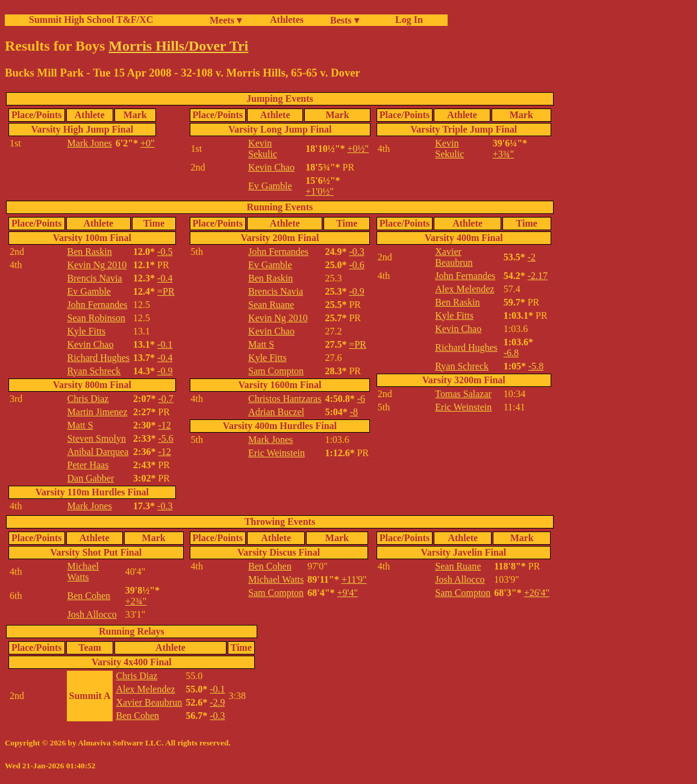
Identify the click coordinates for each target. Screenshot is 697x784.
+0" (148, 143)
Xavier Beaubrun (454, 257)
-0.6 (356, 265)
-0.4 (165, 278)
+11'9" (354, 579)
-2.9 (217, 702)
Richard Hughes (99, 358)
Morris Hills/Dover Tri (178, 46)
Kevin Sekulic (263, 149)
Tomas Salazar (463, 394)
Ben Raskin (90, 252)
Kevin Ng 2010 (97, 265)
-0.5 (165, 252)
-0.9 (165, 371)
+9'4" (348, 593)
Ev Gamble (270, 186)
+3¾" (504, 154)
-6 (361, 399)
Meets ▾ (226, 20)
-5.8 (536, 366)
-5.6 (165, 438)
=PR (166, 291)
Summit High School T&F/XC (91, 20)
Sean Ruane (271, 305)
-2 (532, 257)
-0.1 (165, 344)
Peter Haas (88, 465)
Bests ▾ (345, 20)
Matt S (80, 425)
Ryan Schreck (94, 371)
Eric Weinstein (277, 453)
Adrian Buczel (276, 412)
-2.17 (538, 276)
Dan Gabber (91, 478)
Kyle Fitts (87, 331)
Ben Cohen (89, 596)
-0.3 (165, 506)
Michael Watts (83, 572)
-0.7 (165, 399)
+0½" (358, 149)
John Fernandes (98, 305)
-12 (164, 425)
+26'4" (537, 593)
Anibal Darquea (98, 452)
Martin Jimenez (98, 412)
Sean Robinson (96, 318)
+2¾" (136, 601)
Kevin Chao (271, 167)
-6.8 (511, 353)
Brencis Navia (95, 278)
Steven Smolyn (97, 438)
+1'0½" (319, 191)
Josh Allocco (92, 614)
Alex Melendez (464, 289)
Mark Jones (90, 143)
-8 (354, 412)
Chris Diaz (88, 399)
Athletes (287, 20)
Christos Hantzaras (285, 399)
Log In (407, 20)
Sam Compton (276, 371)
